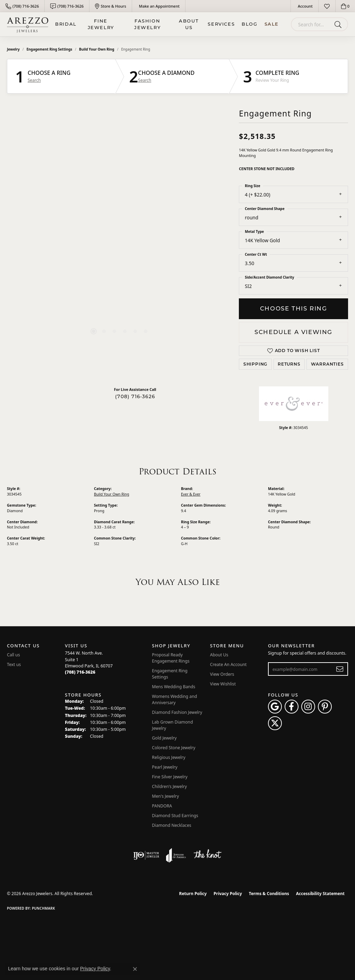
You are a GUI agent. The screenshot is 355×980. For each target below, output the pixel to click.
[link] (22, 6)
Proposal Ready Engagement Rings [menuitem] (171, 658)
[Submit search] (339, 24)
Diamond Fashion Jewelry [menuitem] (177, 712)
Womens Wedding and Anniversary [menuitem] (174, 699)
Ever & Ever (191, 494)
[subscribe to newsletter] (340, 669)
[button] (305, 6)
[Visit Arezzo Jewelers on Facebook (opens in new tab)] (292, 707)
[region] (120, 243)
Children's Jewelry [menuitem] (169, 786)
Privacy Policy (228, 894)
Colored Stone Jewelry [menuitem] (174, 748)
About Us (189, 24)
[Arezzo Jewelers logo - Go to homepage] (28, 24)
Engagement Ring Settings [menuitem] (170, 674)
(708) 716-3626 (135, 396)
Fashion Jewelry (147, 24)
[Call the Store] (80, 672)
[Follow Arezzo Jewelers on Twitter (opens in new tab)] (275, 723)
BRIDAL (66, 24)
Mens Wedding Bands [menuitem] (174, 687)
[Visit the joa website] (176, 855)
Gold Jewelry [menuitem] (164, 738)
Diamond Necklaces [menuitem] (171, 825)
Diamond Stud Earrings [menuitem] (175, 816)
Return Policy (193, 894)
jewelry (13, 49)
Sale (272, 24)
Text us (14, 664)
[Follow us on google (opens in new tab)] (275, 707)
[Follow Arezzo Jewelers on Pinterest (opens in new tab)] (325, 707)
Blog (249, 24)
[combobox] (311, 24)
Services (221, 24)
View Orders (222, 674)
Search (34, 80)
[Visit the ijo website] (146, 855)
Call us (14, 655)
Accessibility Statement (320, 894)
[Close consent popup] (135, 969)
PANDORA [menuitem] (162, 806)
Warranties (327, 364)
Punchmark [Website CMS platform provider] (44, 908)
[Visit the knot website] (207, 855)
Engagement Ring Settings (50, 49)
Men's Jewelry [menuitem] (165, 796)
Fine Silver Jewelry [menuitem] (170, 777)
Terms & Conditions (269, 894)
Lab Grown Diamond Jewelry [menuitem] (172, 725)
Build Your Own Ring (97, 49)
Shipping (255, 364)
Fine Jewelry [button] (101, 24)
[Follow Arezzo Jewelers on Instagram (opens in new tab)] (308, 707)
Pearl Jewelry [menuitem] (165, 767)
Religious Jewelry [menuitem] (168, 757)
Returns (289, 364)
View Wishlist (223, 684)
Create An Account (228, 664)
